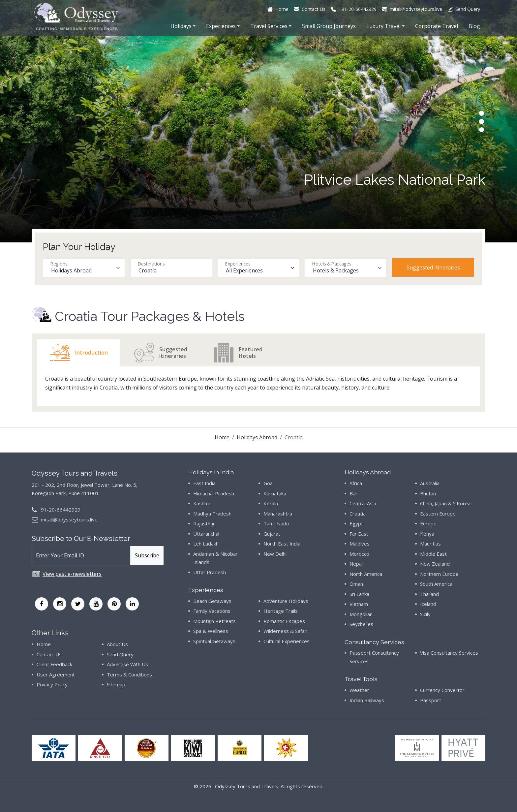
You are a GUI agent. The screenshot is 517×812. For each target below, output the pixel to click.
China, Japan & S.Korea (445, 503)
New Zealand (435, 564)
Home (222, 437)
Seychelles (361, 624)
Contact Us (49, 654)
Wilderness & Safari (286, 631)
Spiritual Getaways (214, 641)
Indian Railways (367, 700)
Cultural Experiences (287, 641)
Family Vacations (212, 611)
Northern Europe (439, 574)
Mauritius (430, 544)
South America (436, 584)
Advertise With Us (127, 664)
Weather (359, 690)
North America (366, 574)
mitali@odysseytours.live (69, 519)
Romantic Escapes (284, 621)
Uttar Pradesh (210, 572)
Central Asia (363, 503)
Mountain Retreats (214, 621)
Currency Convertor (442, 690)
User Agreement (56, 674)
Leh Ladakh (206, 544)
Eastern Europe (438, 514)
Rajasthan (204, 523)
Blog (474, 26)
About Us (117, 644)
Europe (428, 523)
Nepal (356, 564)
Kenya (427, 534)
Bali (353, 493)
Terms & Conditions (129, 674)
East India (204, 483)
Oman (356, 584)
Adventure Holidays (286, 601)
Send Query (120, 654)
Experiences (221, 26)
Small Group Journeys (329, 26)
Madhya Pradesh (212, 514)
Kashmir (202, 503)
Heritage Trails (281, 611)
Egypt (356, 523)
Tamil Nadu (276, 523)
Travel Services (269, 26)
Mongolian (361, 614)
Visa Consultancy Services (449, 653)
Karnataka (275, 493)
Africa (356, 483)
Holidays (181, 26)
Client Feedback (54, 664)
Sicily (425, 614)
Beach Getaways (212, 601)
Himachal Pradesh (214, 493)
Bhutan (428, 493)
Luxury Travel (383, 26)
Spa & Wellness (211, 631)
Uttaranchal (206, 534)
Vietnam (359, 604)
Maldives (360, 544)
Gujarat (272, 534)
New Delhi (275, 554)
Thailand (429, 594)
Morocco (359, 554)
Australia (430, 483)
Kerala (271, 503)
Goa (268, 483)
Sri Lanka (359, 594)
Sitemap (116, 684)
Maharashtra (278, 514)
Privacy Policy (52, 684)
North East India (282, 544)
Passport (431, 700)
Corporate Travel (437, 26)
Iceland (428, 604)
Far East (359, 534)
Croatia (358, 514)
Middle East (433, 554)
